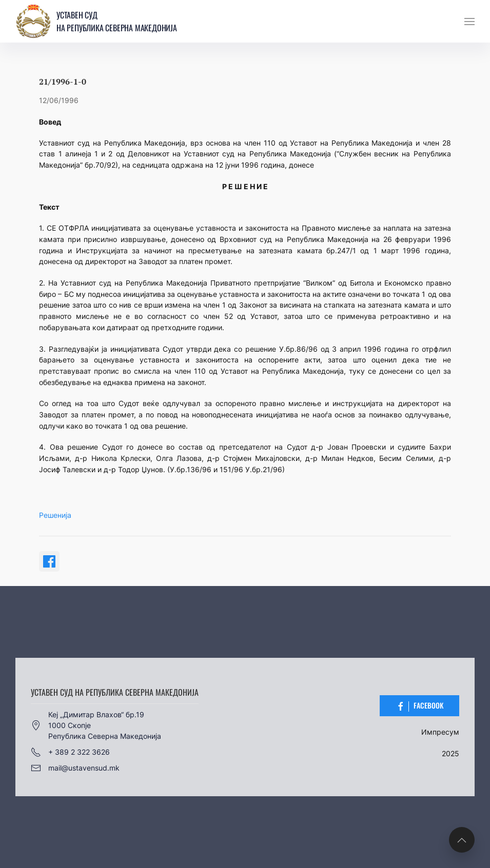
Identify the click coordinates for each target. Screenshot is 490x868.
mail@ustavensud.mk (75, 768)
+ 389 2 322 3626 (70, 752)
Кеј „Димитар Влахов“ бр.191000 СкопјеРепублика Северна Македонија (96, 725)
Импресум (440, 732)
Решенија (55, 515)
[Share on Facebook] (49, 561)
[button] (469, 22)
